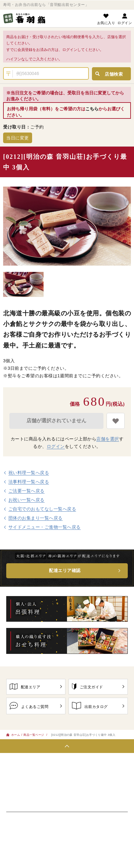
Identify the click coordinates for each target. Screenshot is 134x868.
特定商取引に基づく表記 (83, 824)
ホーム (13, 735)
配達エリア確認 (65, 571)
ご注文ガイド (98, 686)
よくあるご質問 (36, 706)
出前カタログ (98, 706)
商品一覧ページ (34, 735)
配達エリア (36, 686)
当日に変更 (18, 138)
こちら (92, 109)
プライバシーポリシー (29, 824)
